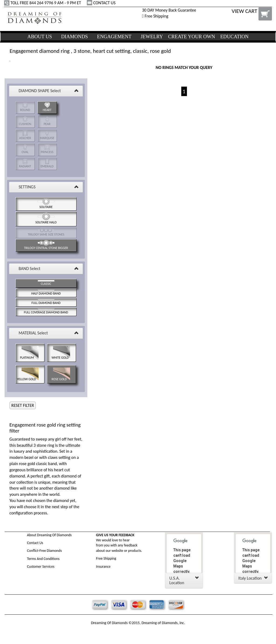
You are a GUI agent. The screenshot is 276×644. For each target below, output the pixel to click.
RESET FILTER (23, 405)
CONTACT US (102, 3)
